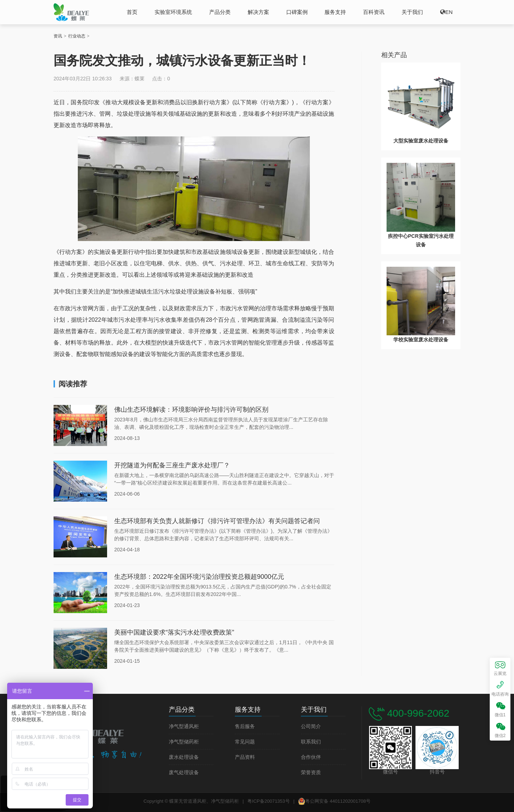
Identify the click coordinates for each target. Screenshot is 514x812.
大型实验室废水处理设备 (421, 141)
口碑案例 (297, 12)
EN (449, 12)
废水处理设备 (184, 757)
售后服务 (245, 726)
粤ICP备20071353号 (269, 801)
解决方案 (258, 12)
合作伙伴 (311, 757)
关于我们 (412, 12)
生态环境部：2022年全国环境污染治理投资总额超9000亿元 (199, 577)
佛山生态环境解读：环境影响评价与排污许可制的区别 (191, 410)
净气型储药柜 (184, 742)
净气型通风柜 (184, 726)
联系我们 (311, 742)
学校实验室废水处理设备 (421, 340)
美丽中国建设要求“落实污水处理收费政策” (174, 632)
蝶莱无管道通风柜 (71, 12)
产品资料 (245, 757)
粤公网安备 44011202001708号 (334, 801)
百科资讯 (374, 12)
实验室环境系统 (173, 12)
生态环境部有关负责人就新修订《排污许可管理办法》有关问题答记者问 (217, 521)
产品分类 (220, 12)
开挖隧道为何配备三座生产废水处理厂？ (172, 465)
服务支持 (335, 12)
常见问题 (245, 742)
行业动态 (77, 36)
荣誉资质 (311, 773)
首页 (132, 12)
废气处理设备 (184, 773)
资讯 (58, 36)
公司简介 (311, 726)
